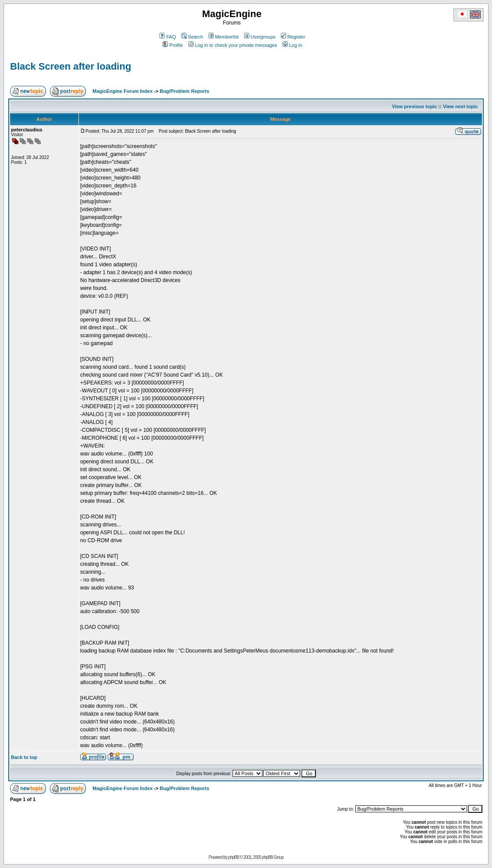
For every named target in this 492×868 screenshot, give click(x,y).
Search (192, 37)
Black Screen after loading (71, 66)
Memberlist (224, 37)
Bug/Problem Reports (184, 91)
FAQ (168, 37)
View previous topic (414, 106)
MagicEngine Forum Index (122, 91)
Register (293, 37)
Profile (173, 45)
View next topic (460, 106)
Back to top (24, 757)
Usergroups (260, 37)
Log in (292, 45)
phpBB (234, 857)
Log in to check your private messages (233, 45)
